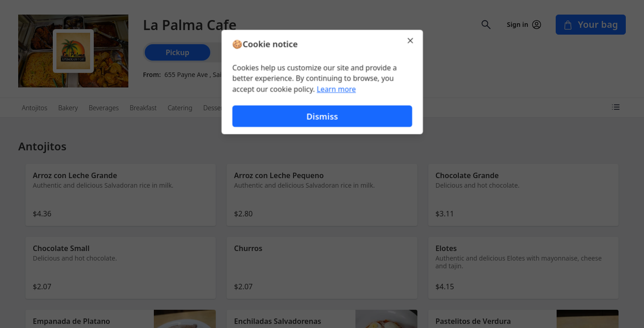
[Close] (411, 40)
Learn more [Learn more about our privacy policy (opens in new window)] (336, 89)
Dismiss (322, 116)
